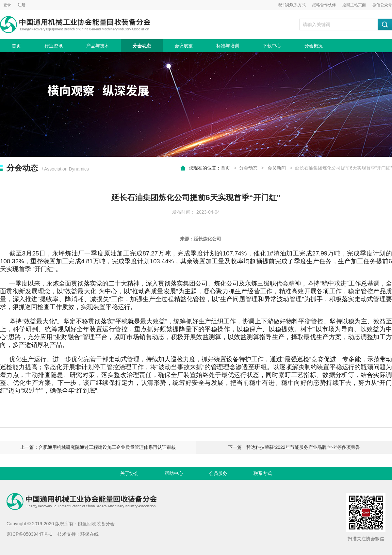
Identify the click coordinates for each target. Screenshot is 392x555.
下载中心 (272, 46)
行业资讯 (54, 46)
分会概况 (314, 46)
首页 (16, 46)
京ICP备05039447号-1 (29, 534)
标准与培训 (228, 46)
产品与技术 (98, 46)
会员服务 (218, 473)
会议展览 (184, 46)
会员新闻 (277, 168)
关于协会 (129, 473)
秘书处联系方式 (292, 5)
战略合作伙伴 (324, 5)
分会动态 (142, 46)
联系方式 (263, 473)
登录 (7, 5)
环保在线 (90, 534)
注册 (22, 5)
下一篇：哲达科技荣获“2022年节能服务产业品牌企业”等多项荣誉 (294, 447)
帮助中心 (174, 473)
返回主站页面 (354, 5)
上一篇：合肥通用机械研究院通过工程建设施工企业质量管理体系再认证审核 (98, 447)
